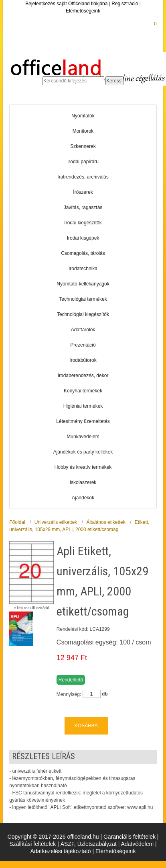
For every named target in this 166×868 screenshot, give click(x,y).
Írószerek (83, 192)
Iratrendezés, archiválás (83, 177)
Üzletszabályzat (97, 844)
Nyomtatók (83, 116)
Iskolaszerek (83, 482)
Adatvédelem (137, 844)
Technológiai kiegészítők (83, 314)
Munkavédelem (83, 437)
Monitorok (83, 131)
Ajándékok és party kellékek (83, 452)
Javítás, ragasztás (83, 207)
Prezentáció (83, 345)
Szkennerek (83, 146)
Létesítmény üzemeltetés (83, 421)
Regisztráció (125, 4)
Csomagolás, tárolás (83, 253)
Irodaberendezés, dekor (83, 376)
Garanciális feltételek (130, 837)
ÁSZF (67, 844)
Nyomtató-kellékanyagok (83, 284)
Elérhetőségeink (83, 11)
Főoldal (17, 522)
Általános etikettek (106, 522)
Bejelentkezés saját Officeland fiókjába (66, 4)
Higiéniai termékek (83, 406)
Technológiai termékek (83, 299)
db (105, 694)
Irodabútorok (83, 360)
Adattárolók (83, 330)
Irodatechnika (83, 269)
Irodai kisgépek (83, 238)
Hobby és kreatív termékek (83, 467)
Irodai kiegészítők (83, 223)
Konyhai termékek (83, 391)
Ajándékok (83, 498)
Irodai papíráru (83, 162)
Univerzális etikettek (56, 522)
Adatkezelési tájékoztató (61, 851)
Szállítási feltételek (32, 844)
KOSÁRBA (86, 726)
